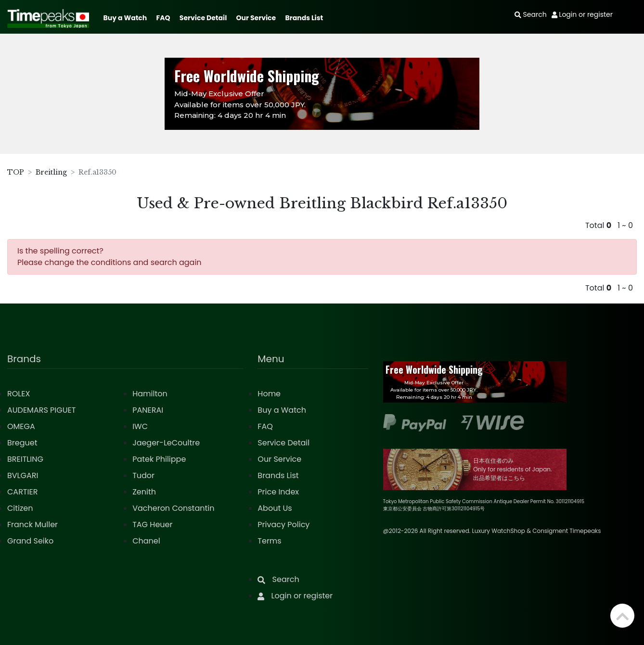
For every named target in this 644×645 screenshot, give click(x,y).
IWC (140, 426)
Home (269, 394)
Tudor (143, 475)
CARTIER (22, 492)
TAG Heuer (152, 525)
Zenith (144, 492)
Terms (269, 541)
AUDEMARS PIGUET (41, 410)
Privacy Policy (283, 525)
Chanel (146, 541)
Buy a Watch (125, 18)
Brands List (304, 18)
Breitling (51, 172)
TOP (16, 172)
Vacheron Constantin (173, 508)
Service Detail (203, 18)
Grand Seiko (30, 541)
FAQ (163, 18)
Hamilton (150, 394)
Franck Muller (32, 525)
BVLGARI (23, 475)
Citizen (20, 508)
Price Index (278, 492)
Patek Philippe (159, 459)
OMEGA (21, 426)
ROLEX (19, 394)
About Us (275, 508)
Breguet (22, 443)
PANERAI (148, 410)
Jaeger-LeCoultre (166, 443)
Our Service (256, 18)
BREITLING (25, 459)
